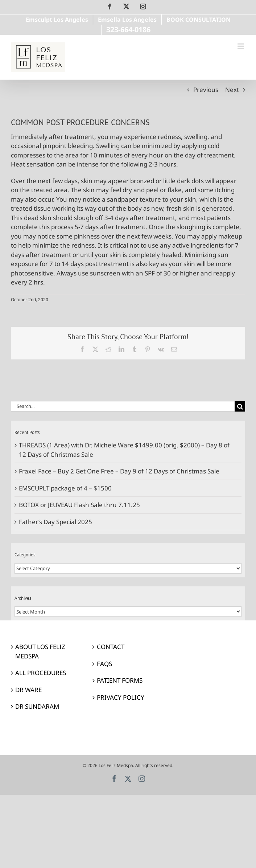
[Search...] (123, 406)
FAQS (104, 664)
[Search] (240, 406)
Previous (206, 90)
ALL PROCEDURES (41, 673)
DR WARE (28, 690)
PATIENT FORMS (120, 680)
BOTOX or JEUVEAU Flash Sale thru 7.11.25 (79, 505)
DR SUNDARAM (37, 706)
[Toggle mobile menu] (241, 46)
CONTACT (111, 647)
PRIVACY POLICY (121, 697)
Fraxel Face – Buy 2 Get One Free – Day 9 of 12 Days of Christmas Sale (119, 471)
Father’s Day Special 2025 (55, 522)
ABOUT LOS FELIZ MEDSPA (40, 651)
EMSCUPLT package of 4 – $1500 (65, 488)
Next (232, 90)
